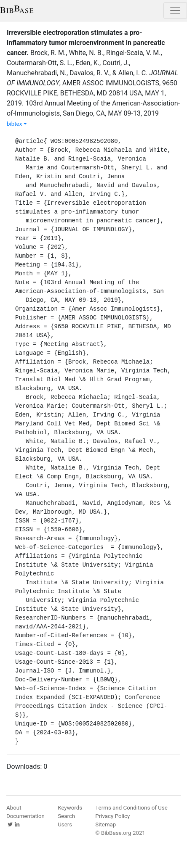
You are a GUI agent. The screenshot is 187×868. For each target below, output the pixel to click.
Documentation (25, 816)
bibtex (17, 124)
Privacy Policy (112, 816)
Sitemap (106, 824)
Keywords (70, 808)
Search (66, 816)
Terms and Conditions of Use (131, 808)
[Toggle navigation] (175, 11)
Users (65, 824)
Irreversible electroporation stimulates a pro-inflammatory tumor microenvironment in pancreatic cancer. (86, 43)
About (14, 808)
